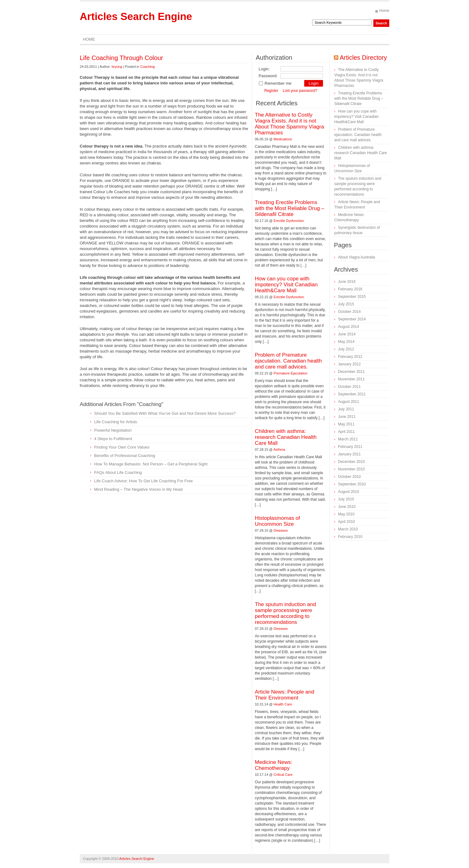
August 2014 (348, 327)
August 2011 (348, 402)
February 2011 (350, 447)
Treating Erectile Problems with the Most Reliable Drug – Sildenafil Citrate (290, 208)
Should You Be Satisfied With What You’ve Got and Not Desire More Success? (165, 413)
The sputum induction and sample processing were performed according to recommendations (285, 613)
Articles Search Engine (136, 16)
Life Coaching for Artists (116, 422)
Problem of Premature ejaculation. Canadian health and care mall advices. (288, 361)
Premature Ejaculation (290, 373)
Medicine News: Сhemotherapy (274, 765)
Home (384, 11)
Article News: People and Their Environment (285, 695)
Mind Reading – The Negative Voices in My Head (138, 489)
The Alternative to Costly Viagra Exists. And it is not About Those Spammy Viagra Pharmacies (289, 124)
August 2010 (348, 492)
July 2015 (346, 304)
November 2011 (351, 379)
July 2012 (346, 349)
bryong (117, 67)
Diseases (281, 530)
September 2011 (352, 394)
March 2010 (348, 529)
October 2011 (349, 387)
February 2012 (350, 357)
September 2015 (352, 297)
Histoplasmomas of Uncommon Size (277, 521)
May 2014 (346, 342)
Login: (264, 69)
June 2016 (347, 282)
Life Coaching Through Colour (121, 58)
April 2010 (346, 522)
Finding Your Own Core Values (122, 447)
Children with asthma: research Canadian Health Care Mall (286, 437)
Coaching (147, 67)
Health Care (283, 704)
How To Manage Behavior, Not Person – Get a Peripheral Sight (151, 464)
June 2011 (347, 417)
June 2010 (347, 507)
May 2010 (346, 514)
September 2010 (352, 484)
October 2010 (349, 477)
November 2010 (351, 469)
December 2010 (351, 462)
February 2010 (350, 537)
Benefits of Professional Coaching (125, 456)
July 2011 (346, 409)
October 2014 (349, 312)
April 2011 (346, 432)
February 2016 (350, 289)
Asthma (279, 449)
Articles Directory (363, 58)
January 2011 (349, 454)
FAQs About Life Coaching (118, 472)
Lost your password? (300, 91)
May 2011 (346, 424)
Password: (268, 76)
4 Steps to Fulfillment (113, 439)
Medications (283, 139)
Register (271, 91)
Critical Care (283, 775)
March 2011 (348, 439)
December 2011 (351, 372)
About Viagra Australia (357, 257)
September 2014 (352, 319)
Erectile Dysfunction (289, 221)
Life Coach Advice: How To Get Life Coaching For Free (144, 481)
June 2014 (347, 334)
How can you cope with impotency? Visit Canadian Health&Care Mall (286, 285)
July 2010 (346, 499)
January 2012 (349, 364)
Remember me (275, 83)
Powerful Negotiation (113, 430)
